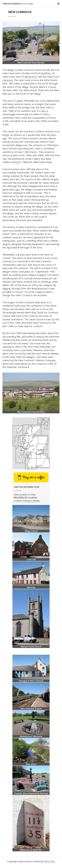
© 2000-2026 (48, 861)
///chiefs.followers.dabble (27, 501)
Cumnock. (8, 80)
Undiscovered (18, 4)
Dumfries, (46, 73)
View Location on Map (25, 494)
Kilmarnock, (31, 77)
